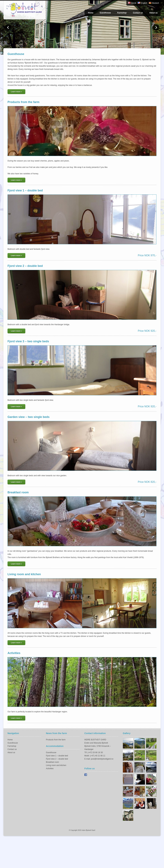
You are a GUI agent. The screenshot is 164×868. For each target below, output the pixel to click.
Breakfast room (18, 492)
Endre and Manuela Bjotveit (96, 743)
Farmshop (122, 13)
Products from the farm (23, 102)
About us (153, 13)
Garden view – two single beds (29, 417)
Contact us (138, 13)
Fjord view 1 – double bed (25, 190)
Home (91, 13)
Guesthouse (105, 13)
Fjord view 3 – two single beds (28, 341)
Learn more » (16, 92)
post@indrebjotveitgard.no (102, 759)
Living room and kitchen (24, 574)
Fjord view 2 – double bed (25, 266)
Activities (14, 653)
